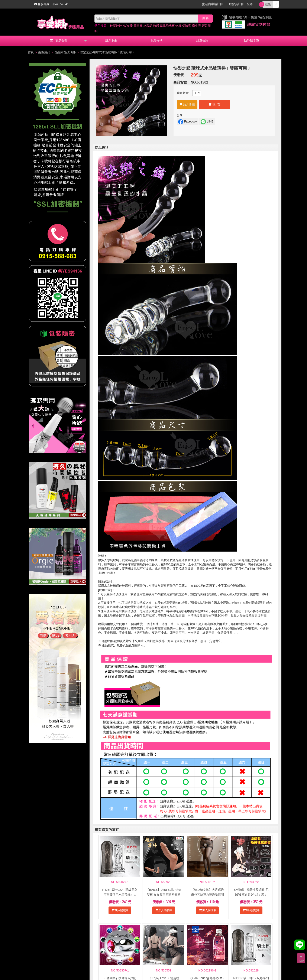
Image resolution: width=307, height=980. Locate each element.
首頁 (31, 52)
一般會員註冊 (235, 4)
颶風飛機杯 (167, 26)
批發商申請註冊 (213, 4)
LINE (207, 122)
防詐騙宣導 (252, 41)
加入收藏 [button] (187, 105)
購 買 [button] (214, 105)
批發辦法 (157, 41)
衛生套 (197, 26)
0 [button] (270, 4)
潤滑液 (138, 26)
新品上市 (111, 41)
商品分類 (59, 41)
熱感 (156, 26)
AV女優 (128, 26)
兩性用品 (44, 52)
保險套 (187, 26)
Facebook (188, 122)
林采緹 (148, 26)
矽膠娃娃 (116, 26)
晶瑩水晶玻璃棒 (65, 52)
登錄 (250, 4)
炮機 (178, 26)
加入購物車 (120, 910)
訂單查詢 (202, 41)
